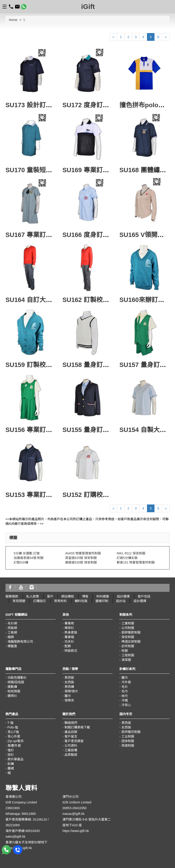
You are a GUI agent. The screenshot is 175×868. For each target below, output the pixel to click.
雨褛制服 (128, 746)
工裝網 (12, 632)
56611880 (29, 814)
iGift (88, 6)
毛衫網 (12, 623)
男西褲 (69, 687)
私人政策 (33, 596)
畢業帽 (69, 637)
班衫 (11, 755)
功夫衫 (69, 642)
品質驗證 (71, 755)
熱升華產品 (15, 759)
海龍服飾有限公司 (20, 642)
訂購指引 (40, 601)
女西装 (126, 727)
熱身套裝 (71, 632)
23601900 (13, 808)
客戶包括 (144, 596)
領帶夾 (69, 700)
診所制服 (128, 646)
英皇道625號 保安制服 (81, 558)
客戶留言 (71, 736)
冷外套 (126, 682)
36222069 (13, 825)
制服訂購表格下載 (77, 727)
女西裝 (69, 682)
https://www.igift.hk (76, 831)
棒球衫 (69, 628)
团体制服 (128, 741)
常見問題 (19, 601)
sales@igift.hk (15, 837)
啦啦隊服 (14, 691)
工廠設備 (71, 750)
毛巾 (125, 691)
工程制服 (128, 655)
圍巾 (68, 696)
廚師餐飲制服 (131, 632)
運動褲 (12, 687)
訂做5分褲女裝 (127, 558)
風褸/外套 (14, 746)
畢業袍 (69, 623)
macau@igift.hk (73, 814)
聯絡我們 (71, 723)
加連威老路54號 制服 (29, 558)
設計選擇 (123, 596)
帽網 (11, 637)
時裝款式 (71, 651)
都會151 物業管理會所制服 (136, 562)
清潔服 (126, 660)
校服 (125, 651)
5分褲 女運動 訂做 (27, 553)
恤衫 (11, 750)
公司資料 (71, 746)
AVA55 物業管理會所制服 (83, 553)
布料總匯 (103, 596)
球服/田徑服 (16, 682)
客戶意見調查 (74, 741)
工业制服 (128, 736)
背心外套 (14, 736)
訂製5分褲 (21, 562)
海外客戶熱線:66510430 (23, 831)
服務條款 (12, 596)
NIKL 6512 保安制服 (131, 553)
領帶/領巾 (71, 691)
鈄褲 (11, 764)
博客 (85, 596)
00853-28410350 (75, 808)
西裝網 (12, 628)
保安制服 (128, 637)
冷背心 (126, 705)
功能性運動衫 (17, 678)
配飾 (68, 646)
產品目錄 (71, 732)
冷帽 (125, 700)
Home (13, 20)
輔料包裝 (81, 601)
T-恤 (10, 723)
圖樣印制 (102, 601)
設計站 (121, 601)
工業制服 (128, 623)
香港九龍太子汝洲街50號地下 (26, 842)
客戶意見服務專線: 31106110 (26, 819)
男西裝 (69, 678)
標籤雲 (12, 646)
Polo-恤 (13, 727)
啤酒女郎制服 (131, 642)
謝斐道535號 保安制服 (81, 562)
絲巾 (125, 696)
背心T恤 (13, 732)
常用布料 (60, 601)
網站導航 (68, 596)
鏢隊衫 (12, 696)
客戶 (50, 596)
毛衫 (125, 687)
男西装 (126, 723)
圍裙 (11, 768)
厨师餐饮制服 (131, 732)
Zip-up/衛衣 (16, 741)
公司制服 (128, 628)
